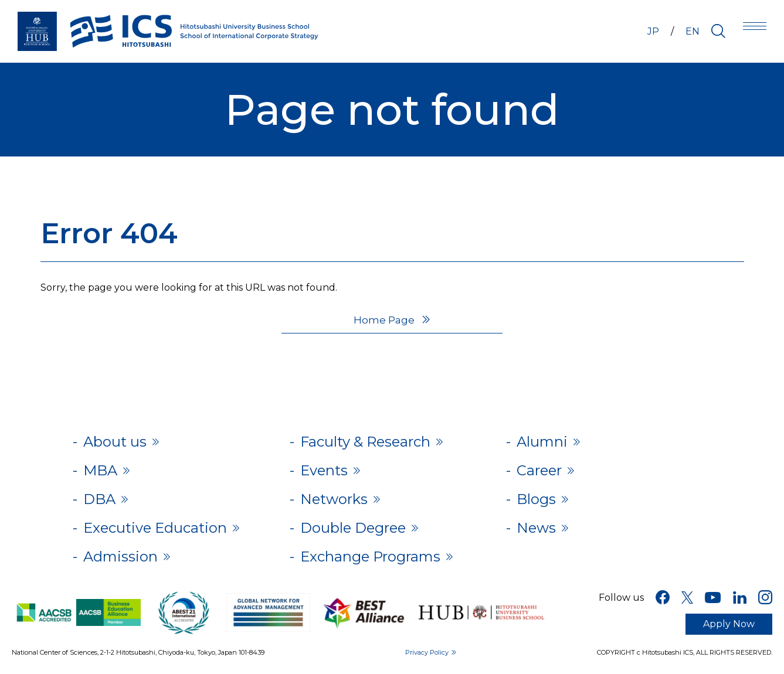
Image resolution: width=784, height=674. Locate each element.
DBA (99, 499)
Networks (334, 499)
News (536, 528)
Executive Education (155, 528)
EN (693, 31)
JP (653, 31)
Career (539, 470)
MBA (100, 470)
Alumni (542, 442)
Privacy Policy (427, 652)
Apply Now (729, 624)
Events (324, 470)
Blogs (536, 499)
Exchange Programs (370, 556)
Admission (121, 556)
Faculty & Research (365, 442)
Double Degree (353, 528)
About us (115, 442)
